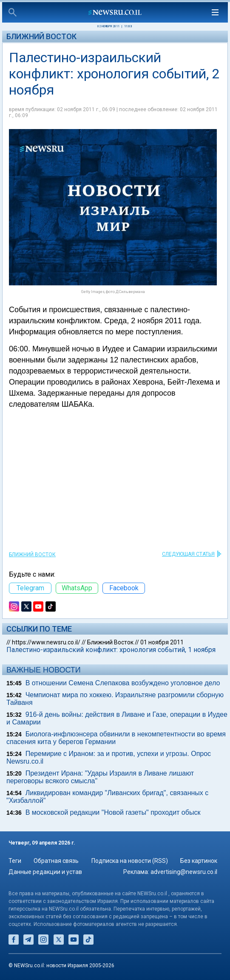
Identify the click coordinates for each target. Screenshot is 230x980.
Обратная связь (56, 861)
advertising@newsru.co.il (184, 872)
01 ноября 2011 (162, 642)
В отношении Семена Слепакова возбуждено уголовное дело (123, 683)
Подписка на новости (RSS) (130, 861)
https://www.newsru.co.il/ (46, 642)
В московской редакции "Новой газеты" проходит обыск (113, 812)
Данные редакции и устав (45, 872)
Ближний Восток (41, 36)
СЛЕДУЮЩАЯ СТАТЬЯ (188, 554)
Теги (15, 861)
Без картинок (199, 861)
